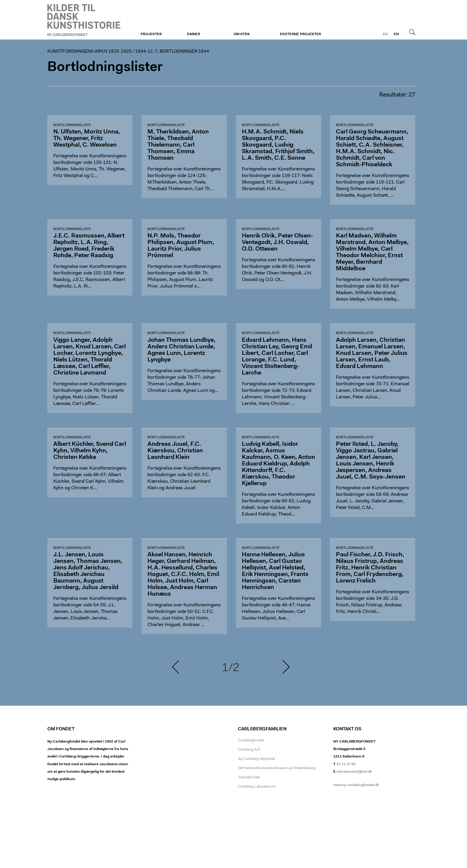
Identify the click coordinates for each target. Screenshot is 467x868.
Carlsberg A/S (249, 750)
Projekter (151, 34)
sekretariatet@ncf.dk (354, 772)
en (396, 34)
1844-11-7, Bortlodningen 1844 (172, 52)
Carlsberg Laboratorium (257, 787)
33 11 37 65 (346, 764)
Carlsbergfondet (251, 740)
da (385, 34)
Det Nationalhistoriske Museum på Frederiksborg (277, 768)
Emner (194, 34)
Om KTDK (242, 34)
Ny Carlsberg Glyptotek (257, 759)
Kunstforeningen (84, 20)
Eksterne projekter (301, 34)
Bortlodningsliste (72, 125)
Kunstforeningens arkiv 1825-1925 (89, 52)
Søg (412, 32)
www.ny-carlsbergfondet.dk (356, 785)
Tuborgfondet (249, 777)
